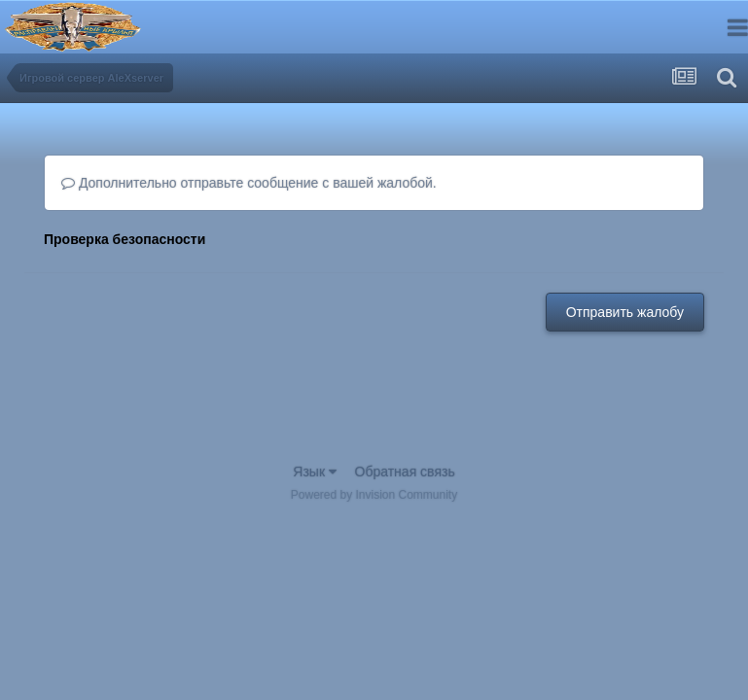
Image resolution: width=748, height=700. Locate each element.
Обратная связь (405, 472)
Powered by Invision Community (374, 495)
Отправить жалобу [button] (625, 312)
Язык (315, 472)
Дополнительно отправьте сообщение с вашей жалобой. (249, 183)
